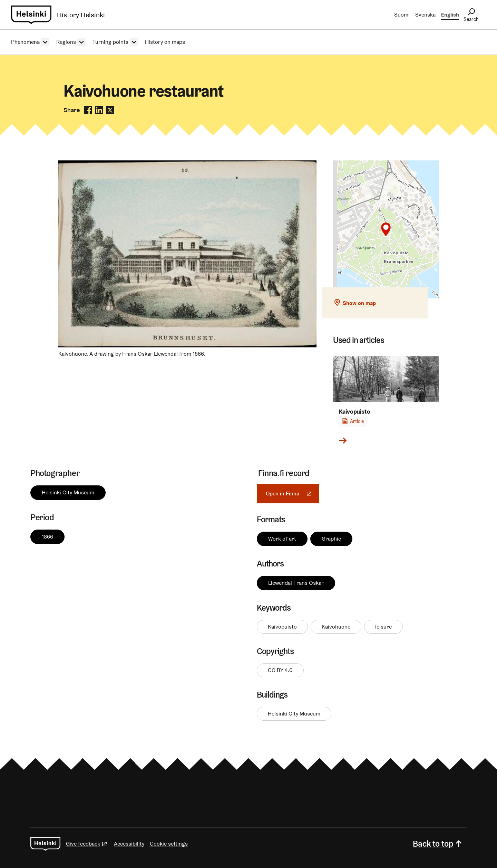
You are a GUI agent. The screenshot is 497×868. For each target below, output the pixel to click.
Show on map (359, 303)
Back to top (438, 844)
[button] (386, 229)
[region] (386, 229)
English (450, 15)
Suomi (402, 15)
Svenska (425, 15)
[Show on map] (386, 229)
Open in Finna (293, 494)
